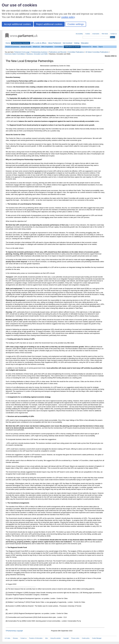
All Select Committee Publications (97, 52)
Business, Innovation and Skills (37, 54)
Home (8, 43)
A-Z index (8, 638)
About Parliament (55, 43)
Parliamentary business (21, 43)
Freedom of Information (36, 638)
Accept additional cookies (17, 24)
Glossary (15, 638)
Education (85, 43)
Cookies (88, 34)
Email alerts (96, 34)
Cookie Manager (97, 638)
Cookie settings (76, 24)
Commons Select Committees (15, 54)
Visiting (77, 43)
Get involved (67, 43)
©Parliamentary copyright (14, 631)
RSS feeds (105, 34)
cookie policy (68, 17)
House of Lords (26, 47)
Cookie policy (86, 638)
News (95, 47)
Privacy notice (75, 638)
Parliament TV (86, 47)
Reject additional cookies (49, 24)
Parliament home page (22, 52)
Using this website (55, 638)
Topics (101, 47)
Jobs (46, 638)
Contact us (114, 34)
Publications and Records (58, 52)
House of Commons (12, 47)
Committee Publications (76, 52)
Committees (59, 47)
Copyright (66, 638)
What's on (36, 47)
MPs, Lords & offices (39, 43)
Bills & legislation (47, 47)
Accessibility (79, 34)
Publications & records (72, 47)
